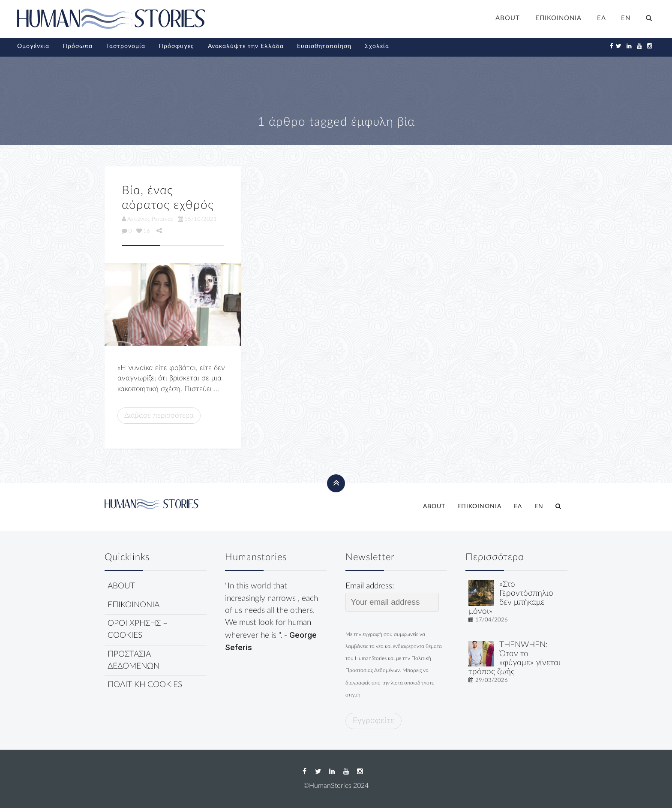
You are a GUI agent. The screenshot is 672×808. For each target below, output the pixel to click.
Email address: (392, 597)
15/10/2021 (197, 219)
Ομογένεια (33, 46)
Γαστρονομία (126, 46)
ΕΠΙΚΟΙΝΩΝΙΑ (558, 18)
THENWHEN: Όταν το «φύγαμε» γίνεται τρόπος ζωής (514, 658)
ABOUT (508, 18)
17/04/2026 (492, 620)
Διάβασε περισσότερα (159, 415)
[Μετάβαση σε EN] (626, 19)
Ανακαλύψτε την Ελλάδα (246, 46)
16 (143, 231)
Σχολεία (377, 46)
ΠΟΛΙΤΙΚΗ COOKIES (145, 685)
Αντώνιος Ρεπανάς (148, 219)
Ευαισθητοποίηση (324, 46)
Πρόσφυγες (176, 46)
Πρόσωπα (78, 46)
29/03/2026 (492, 680)
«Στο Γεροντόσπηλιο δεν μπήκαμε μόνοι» (511, 598)
